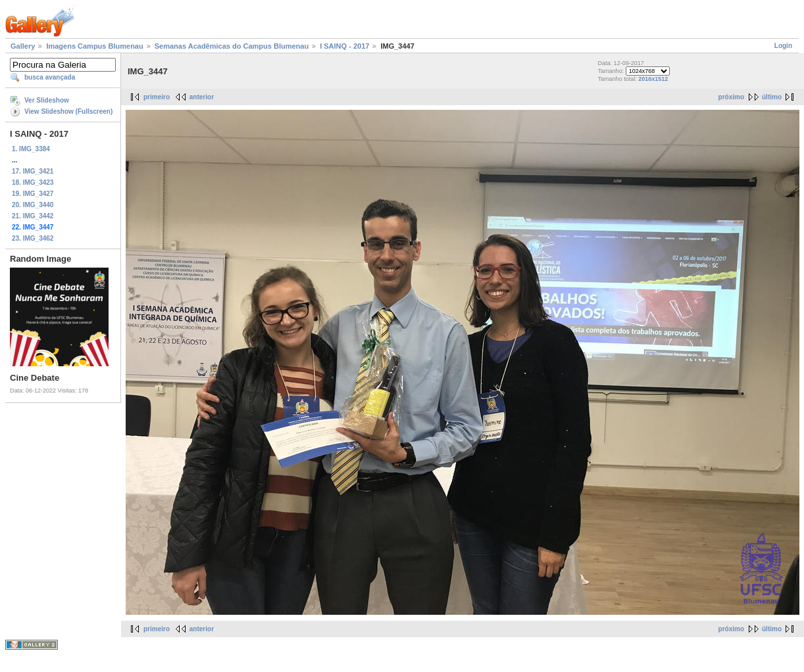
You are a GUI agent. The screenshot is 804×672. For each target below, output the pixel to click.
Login (783, 46)
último (772, 97)
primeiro (157, 97)
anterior (202, 97)
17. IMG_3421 (33, 171)
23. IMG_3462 (33, 238)
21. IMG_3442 (33, 216)
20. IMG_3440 (33, 205)
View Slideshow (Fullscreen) (68, 111)
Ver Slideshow (47, 100)
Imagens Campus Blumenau (94, 46)
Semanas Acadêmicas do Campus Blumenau (232, 46)
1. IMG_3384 (31, 149)
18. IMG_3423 (33, 182)
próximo (731, 97)
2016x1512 (653, 79)
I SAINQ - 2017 (344, 46)
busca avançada (50, 77)
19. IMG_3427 (33, 194)
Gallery (23, 46)
